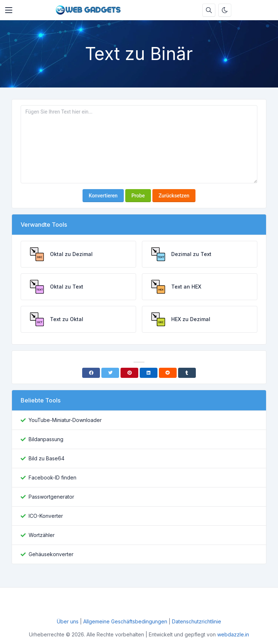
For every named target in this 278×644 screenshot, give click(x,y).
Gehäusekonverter (51, 554)
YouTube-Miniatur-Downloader (65, 420)
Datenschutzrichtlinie (197, 621)
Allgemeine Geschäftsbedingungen (125, 621)
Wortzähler (42, 535)
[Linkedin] (149, 373)
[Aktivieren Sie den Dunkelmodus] (225, 10)
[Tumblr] (187, 373)
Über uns (68, 621)
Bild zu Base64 (47, 458)
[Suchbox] (209, 10)
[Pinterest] (129, 373)
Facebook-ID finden (52, 477)
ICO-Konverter (46, 516)
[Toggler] (9, 10)
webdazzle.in (233, 634)
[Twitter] (110, 373)
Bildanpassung (46, 439)
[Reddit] (168, 373)
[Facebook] (91, 373)
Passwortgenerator (51, 497)
